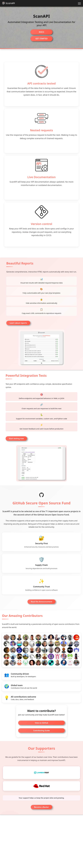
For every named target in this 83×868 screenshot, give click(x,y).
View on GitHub (41, 727)
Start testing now (16, 440)
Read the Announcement (41, 605)
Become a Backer (41, 813)
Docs (42, 32)
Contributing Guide (41, 735)
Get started (41, 39)
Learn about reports (18, 323)
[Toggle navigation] (79, 3)
